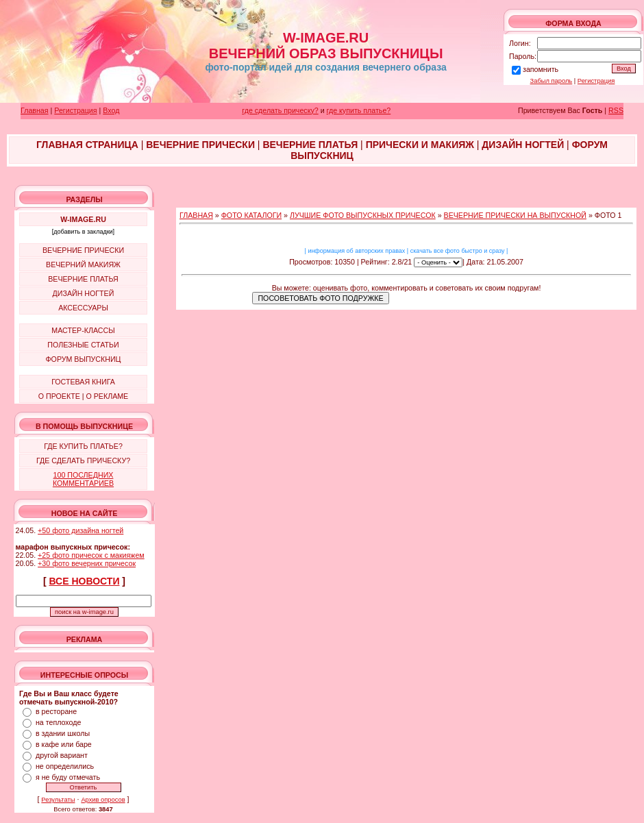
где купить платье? (359, 110)
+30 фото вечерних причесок (87, 563)
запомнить (541, 69)
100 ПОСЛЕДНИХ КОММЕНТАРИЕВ (83, 479)
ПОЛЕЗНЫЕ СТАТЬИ (83, 345)
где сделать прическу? (280, 110)
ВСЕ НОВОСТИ (85, 581)
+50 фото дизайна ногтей (80, 530)
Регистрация (596, 81)
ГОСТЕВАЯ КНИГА (83, 382)
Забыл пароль (552, 81)
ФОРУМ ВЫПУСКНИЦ (84, 359)
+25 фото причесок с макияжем (91, 555)
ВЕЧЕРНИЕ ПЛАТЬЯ (83, 279)
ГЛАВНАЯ (196, 215)
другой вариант (62, 755)
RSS (616, 110)
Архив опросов (103, 800)
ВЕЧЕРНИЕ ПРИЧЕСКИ (83, 250)
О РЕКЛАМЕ (107, 396)
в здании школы (63, 733)
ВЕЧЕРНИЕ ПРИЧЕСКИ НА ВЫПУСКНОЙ (515, 215)
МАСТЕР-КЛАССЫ (83, 330)
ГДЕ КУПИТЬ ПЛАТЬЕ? (83, 446)
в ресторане (56, 711)
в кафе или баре (64, 744)
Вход (111, 110)
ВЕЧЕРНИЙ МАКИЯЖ (83, 265)
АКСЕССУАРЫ (83, 308)
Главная (35, 110)
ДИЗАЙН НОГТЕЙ (84, 293)
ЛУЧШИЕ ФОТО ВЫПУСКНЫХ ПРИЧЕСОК (363, 215)
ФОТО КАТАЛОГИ (251, 215)
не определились (65, 766)
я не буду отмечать (68, 777)
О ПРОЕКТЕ (59, 396)
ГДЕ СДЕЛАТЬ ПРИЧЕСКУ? (83, 460)
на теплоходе (58, 722)
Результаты (58, 800)
